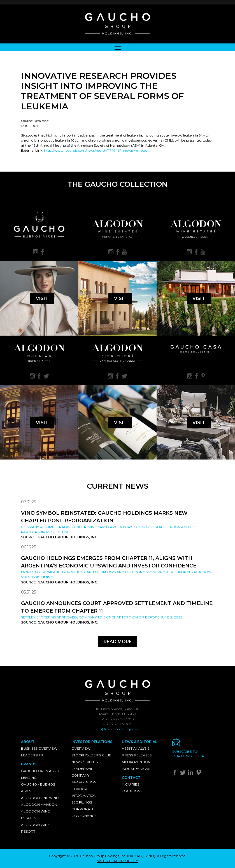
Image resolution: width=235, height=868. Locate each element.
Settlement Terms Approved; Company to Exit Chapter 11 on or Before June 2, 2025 (102, 617)
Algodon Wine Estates (35, 815)
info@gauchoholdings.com (117, 729)
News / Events (85, 762)
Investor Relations (92, 742)
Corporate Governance (84, 812)
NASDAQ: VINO (141, 856)
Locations (132, 791)
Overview (81, 748)
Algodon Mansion (39, 804)
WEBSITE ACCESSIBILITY (118, 861)
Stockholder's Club (91, 755)
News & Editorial (139, 742)
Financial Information (84, 792)
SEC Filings (82, 802)
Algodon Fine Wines (41, 798)
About (28, 742)
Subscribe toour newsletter (188, 754)
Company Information (84, 779)
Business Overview (39, 748)
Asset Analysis (136, 748)
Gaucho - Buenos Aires (38, 788)
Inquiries (131, 784)
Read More (118, 642)
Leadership (32, 755)
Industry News (136, 769)
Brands (29, 764)
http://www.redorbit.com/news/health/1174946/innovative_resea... (97, 150)
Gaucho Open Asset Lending (40, 774)
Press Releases (137, 755)
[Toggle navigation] (118, 47)
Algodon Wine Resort (35, 828)
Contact (131, 778)
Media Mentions (137, 762)
